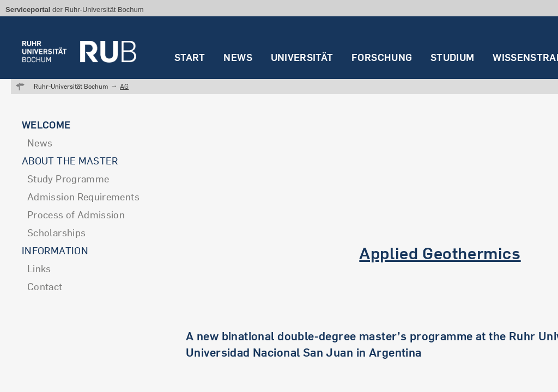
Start (190, 57)
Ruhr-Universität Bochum (71, 86)
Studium (453, 57)
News (238, 57)
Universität (302, 57)
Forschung (382, 57)
